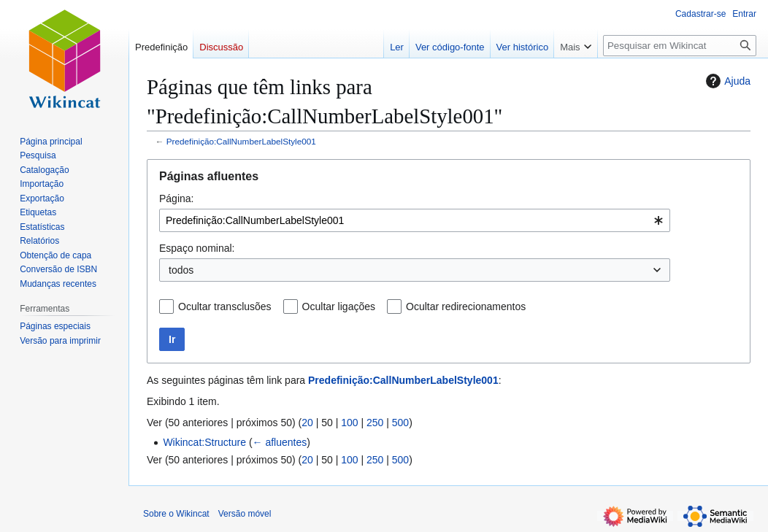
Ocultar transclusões (225, 307)
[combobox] (415, 220)
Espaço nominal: (197, 248)
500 (400, 423)
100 (349, 423)
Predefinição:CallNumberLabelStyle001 (241, 141)
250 (375, 423)
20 (307, 423)
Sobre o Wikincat (176, 514)
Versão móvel (245, 514)
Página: (176, 198)
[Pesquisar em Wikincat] (680, 46)
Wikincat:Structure (204, 442)
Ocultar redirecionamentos (466, 307)
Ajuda (726, 81)
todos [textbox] (181, 270)
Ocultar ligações (339, 307)
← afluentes (280, 442)
